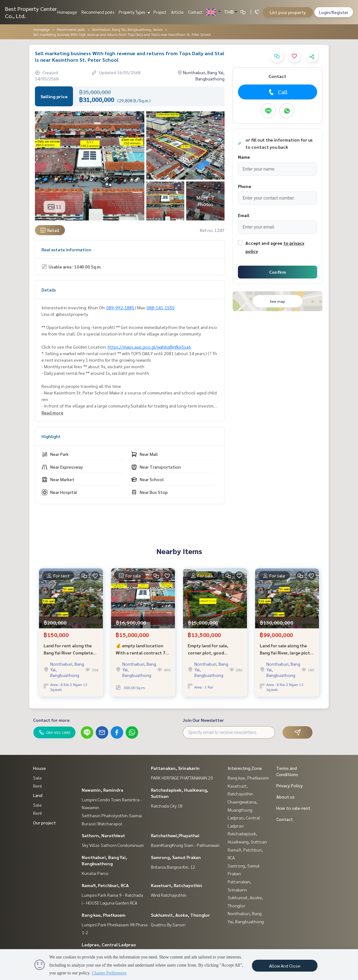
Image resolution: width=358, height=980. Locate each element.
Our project (44, 823)
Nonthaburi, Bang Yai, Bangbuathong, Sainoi (127, 29)
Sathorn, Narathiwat (103, 835)
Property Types (134, 12)
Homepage (67, 12)
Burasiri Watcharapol (102, 823)
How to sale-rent (293, 808)
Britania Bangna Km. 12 (173, 867)
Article (177, 12)
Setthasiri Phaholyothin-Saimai (112, 815)
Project (160, 12)
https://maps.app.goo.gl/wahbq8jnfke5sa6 (149, 347)
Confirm (278, 272)
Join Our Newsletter (203, 720)
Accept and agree (264, 243)
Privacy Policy (290, 785)
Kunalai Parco (95, 873)
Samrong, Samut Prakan (176, 857)
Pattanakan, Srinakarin (175, 768)
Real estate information (66, 249)
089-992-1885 (120, 307)
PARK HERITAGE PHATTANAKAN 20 (182, 778)
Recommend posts (98, 12)
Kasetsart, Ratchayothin (177, 885)
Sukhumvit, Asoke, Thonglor (180, 915)
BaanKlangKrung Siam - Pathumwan (185, 845)
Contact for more (51, 720)
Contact (195, 12)
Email (244, 215)
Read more (52, 413)
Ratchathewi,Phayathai (175, 835)
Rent (38, 786)
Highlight (51, 436)
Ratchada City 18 (167, 806)
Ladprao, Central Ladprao (109, 944)
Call (277, 92)
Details (49, 290)
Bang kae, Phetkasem (104, 915)
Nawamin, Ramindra (102, 790)
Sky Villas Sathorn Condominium (113, 845)
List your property (288, 12)
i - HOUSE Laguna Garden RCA (109, 903)
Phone (244, 186)
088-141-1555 (161, 307)
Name (244, 157)
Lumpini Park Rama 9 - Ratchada (112, 895)
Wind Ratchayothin (169, 895)
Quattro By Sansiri (168, 924)
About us (285, 797)
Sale (37, 778)
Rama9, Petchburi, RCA (105, 885)
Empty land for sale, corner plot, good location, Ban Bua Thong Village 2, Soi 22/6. (213, 649)
